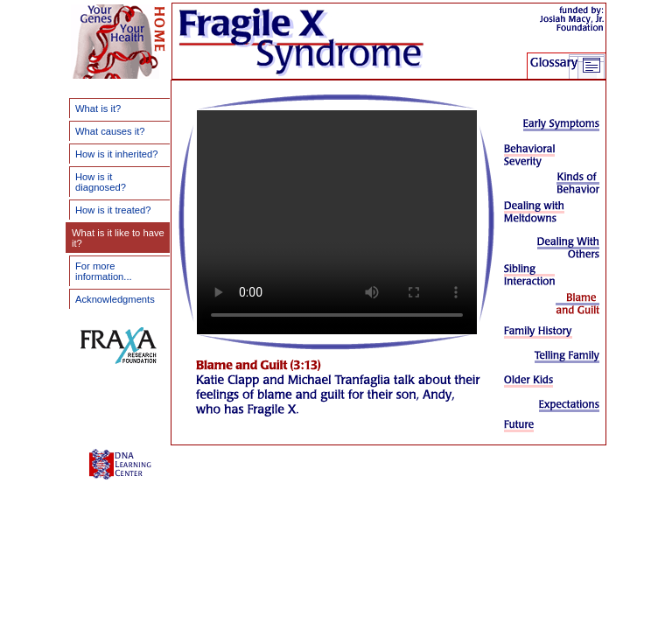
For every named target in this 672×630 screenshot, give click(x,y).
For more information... (104, 271)
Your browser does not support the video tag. (337, 222)
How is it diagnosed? (101, 182)
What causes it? (110, 131)
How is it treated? (113, 210)
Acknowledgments (115, 299)
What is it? (98, 108)
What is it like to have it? (118, 238)
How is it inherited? (117, 154)
